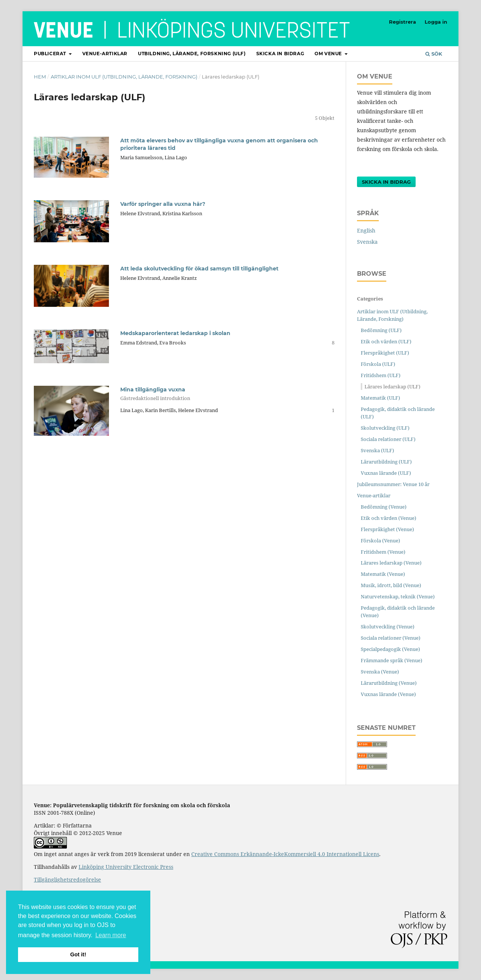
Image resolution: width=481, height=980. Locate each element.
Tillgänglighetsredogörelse (67, 880)
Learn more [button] (111, 935)
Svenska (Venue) (380, 672)
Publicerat (51, 54)
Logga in (436, 22)
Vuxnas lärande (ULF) (386, 473)
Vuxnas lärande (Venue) (388, 694)
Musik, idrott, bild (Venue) (391, 585)
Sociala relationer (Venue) (391, 638)
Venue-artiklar (105, 54)
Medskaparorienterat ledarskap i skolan (175, 333)
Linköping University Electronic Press (126, 867)
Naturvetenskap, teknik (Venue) (398, 596)
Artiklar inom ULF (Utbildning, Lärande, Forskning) (124, 77)
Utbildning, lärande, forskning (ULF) (192, 54)
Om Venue (329, 54)
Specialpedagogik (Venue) (390, 649)
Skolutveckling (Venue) (388, 627)
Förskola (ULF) (378, 364)
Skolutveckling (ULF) (385, 428)
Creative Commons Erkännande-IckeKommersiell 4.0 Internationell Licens (285, 854)
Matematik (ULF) (380, 398)
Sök (434, 54)
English (366, 230)
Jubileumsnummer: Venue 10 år (393, 484)
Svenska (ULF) (377, 450)
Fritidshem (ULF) (381, 375)
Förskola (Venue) (380, 541)
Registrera (402, 22)
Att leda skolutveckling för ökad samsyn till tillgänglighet (199, 269)
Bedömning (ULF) (381, 330)
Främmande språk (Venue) (392, 660)
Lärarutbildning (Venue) (389, 683)
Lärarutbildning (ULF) (386, 462)
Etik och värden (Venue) (389, 518)
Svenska (367, 242)
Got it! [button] (78, 954)
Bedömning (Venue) (384, 507)
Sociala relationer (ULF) (388, 439)
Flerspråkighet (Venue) (387, 529)
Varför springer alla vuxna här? (163, 204)
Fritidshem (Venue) (383, 552)
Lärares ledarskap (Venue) (391, 563)
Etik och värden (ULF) (386, 341)
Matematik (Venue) (383, 574)
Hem (40, 77)
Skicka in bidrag (280, 54)
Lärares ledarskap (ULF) (393, 387)
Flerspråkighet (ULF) (385, 353)
